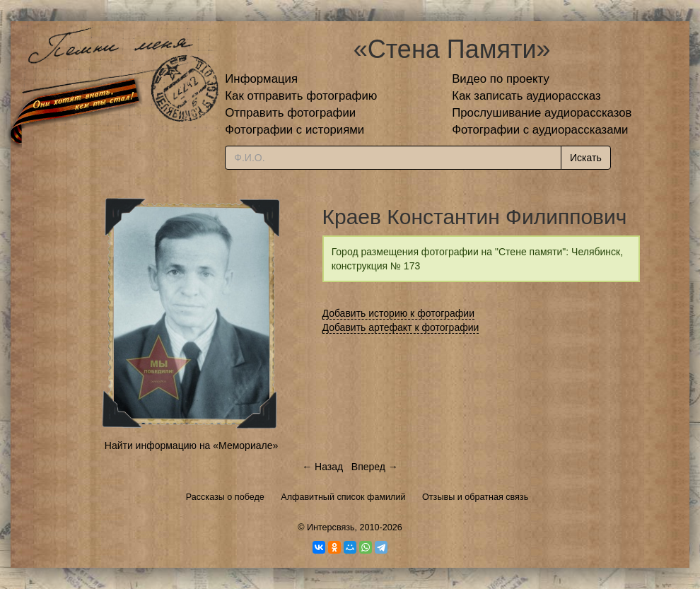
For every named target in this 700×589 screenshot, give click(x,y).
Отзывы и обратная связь (475, 497)
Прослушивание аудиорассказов (542, 113)
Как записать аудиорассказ (526, 96)
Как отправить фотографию (301, 96)
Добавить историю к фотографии (399, 313)
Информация (261, 79)
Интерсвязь (331, 527)
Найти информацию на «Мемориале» (191, 445)
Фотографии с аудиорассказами (540, 130)
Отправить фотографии (290, 113)
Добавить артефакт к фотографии (401, 327)
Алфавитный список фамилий (343, 497)
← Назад (322, 467)
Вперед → (375, 467)
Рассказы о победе (225, 497)
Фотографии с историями (294, 130)
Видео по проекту (501, 79)
